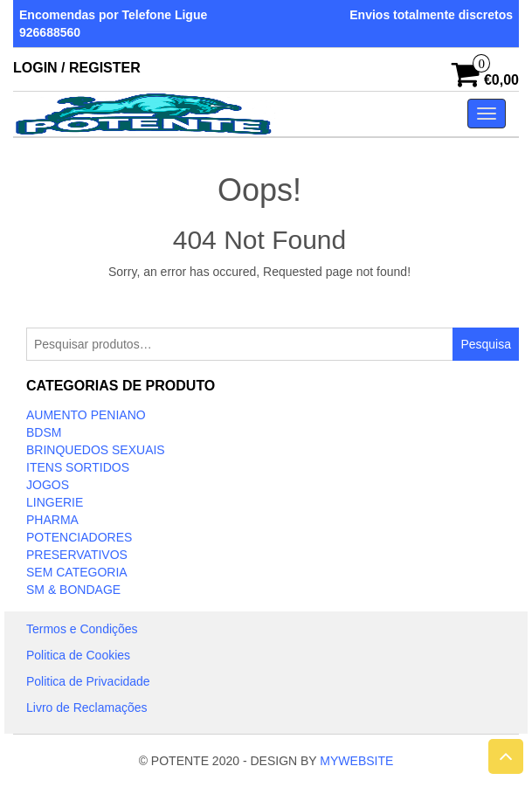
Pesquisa (486, 344)
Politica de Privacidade (88, 681)
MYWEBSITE (356, 761)
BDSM (44, 432)
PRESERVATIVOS (77, 555)
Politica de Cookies (78, 655)
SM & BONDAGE (73, 590)
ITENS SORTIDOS (78, 467)
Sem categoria (77, 572)
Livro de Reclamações (87, 708)
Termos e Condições (82, 629)
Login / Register (77, 68)
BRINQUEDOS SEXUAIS (96, 450)
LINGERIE (55, 502)
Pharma (52, 520)
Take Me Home (260, 304)
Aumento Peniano (86, 415)
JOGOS (48, 485)
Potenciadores (79, 537)
